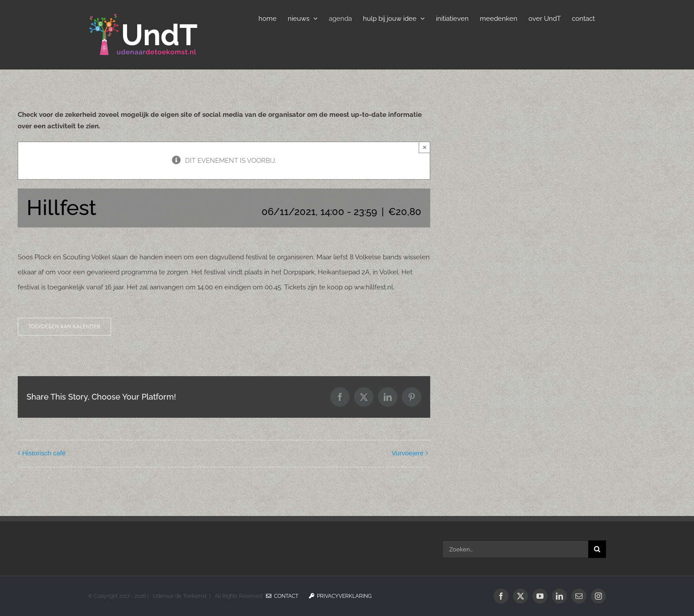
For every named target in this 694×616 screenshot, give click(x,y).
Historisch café (44, 453)
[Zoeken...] (515, 549)
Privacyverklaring (340, 596)
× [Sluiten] (425, 147)
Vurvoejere (408, 453)
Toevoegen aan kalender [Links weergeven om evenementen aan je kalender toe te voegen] (64, 327)
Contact (282, 596)
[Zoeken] (597, 549)
